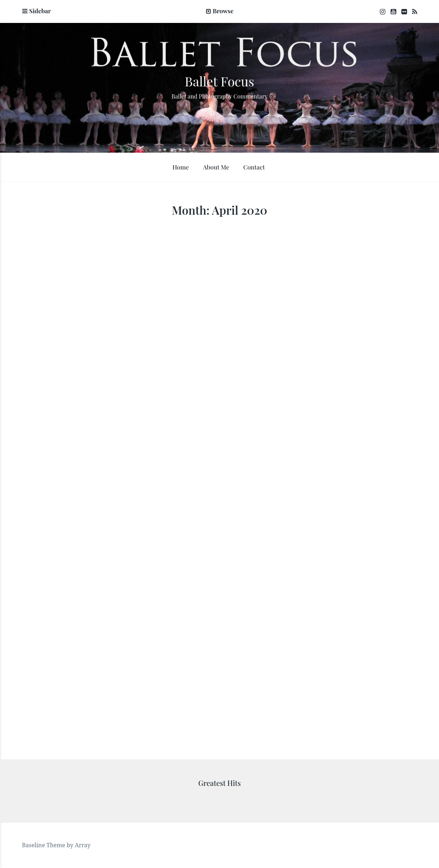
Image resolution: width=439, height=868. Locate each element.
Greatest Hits (219, 783)
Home (181, 167)
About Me (216, 167)
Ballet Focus (220, 81)
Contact (254, 167)
